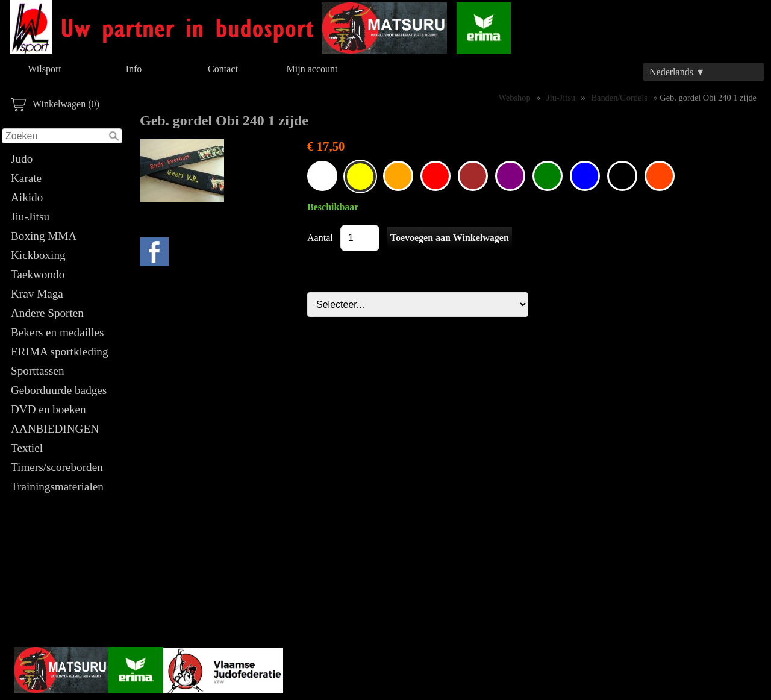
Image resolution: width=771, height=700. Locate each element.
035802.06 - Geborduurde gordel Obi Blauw (585, 176)
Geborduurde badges (59, 390)
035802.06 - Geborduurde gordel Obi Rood (435, 176)
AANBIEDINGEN (55, 429)
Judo (22, 159)
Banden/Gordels (619, 98)
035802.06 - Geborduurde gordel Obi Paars (510, 176)
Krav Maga (37, 294)
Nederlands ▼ (677, 72)
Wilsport (44, 69)
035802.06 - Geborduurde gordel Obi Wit (322, 176)
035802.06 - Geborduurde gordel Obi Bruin (473, 176)
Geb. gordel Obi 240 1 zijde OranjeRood (660, 176)
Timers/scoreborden (57, 467)
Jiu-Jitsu (30, 217)
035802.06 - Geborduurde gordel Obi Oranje (398, 176)
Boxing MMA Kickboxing (43, 245)
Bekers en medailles (58, 332)
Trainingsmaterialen (57, 486)
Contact (223, 69)
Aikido (27, 197)
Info (134, 69)
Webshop (514, 98)
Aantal (320, 238)
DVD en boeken (48, 409)
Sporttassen (37, 371)
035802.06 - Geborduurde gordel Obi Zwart (622, 176)
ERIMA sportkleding (60, 352)
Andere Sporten (47, 313)
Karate (26, 178)
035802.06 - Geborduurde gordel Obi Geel (360, 177)
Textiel (27, 448)
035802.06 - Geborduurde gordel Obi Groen (548, 176)
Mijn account (312, 69)
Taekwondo (38, 274)
